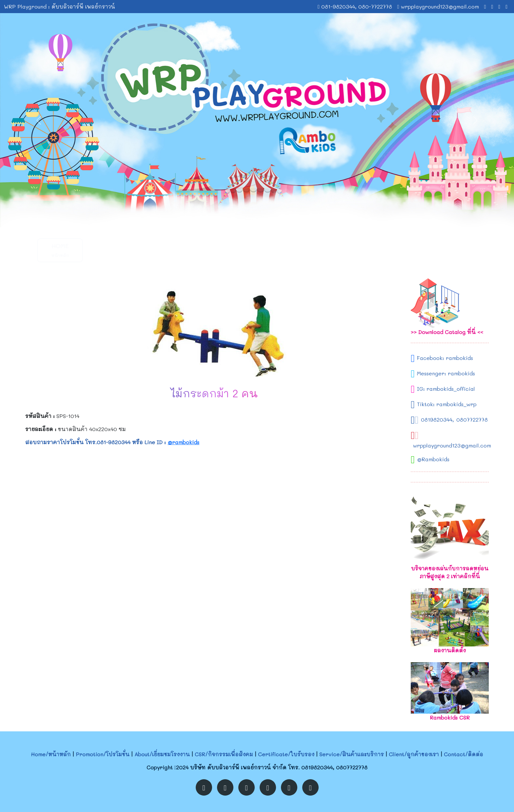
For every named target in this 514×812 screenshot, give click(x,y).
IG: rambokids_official (446, 389)
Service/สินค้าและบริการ (352, 754)
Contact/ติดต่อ (464, 754)
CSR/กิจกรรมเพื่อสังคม (224, 754)
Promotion (109, 250)
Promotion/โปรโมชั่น (103, 754)
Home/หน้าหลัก (51, 754)
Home (60, 250)
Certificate (257, 250)
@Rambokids (433, 459)
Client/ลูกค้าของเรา (414, 754)
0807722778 (472, 419)
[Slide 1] (251, 218)
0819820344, (437, 419)
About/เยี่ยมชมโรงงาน (162, 754)
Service (306, 250)
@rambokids (183, 442)
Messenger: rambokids (446, 373)
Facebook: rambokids (445, 358)
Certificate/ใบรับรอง (286, 754)
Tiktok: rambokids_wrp (447, 404)
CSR (208, 250)
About (158, 250)
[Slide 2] (263, 218)
